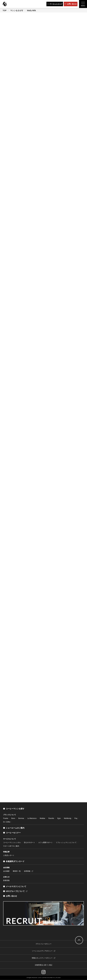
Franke (6, 818)
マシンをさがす (17, 10)
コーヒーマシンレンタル (12, 843)
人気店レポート (9, 855)
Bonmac (21, 818)
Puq (76, 818)
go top (79, 940)
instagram (43, 972)
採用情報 (27, 871)
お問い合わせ (11, 896)
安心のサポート (29, 843)
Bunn (13, 818)
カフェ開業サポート (45, 843)
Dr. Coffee (7, 822)
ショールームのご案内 (15, 828)
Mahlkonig (68, 818)
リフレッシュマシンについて (66, 843)
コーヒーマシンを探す (15, 809)
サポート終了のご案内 (11, 846)
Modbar (43, 818)
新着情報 (6, 880)
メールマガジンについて (16, 886)
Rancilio (51, 818)
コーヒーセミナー (13, 833)
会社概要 (6, 871)
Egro (59, 818)
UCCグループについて (15, 891)
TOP (5, 10)
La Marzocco (32, 818)
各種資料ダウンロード (15, 861)
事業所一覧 (17, 871)
